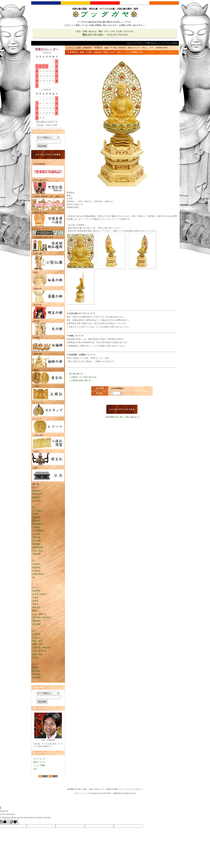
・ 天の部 (48, 328)
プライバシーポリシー (135, 789)
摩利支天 (37, 607)
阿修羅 (36, 668)
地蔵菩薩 (37, 517)
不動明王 (37, 564)
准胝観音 (37, 527)
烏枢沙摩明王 (39, 574)
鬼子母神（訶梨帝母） (42, 617)
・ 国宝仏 (48, 458)
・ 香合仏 (48, 377)
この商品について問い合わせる (83, 377)
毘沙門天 (37, 591)
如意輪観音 (38, 524)
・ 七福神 (48, 344)
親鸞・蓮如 (38, 654)
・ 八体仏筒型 (48, 442)
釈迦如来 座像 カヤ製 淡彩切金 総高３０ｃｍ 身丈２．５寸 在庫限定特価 (131, 48)
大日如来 (37, 501)
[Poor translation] (13, 822)
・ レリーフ (48, 425)
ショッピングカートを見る (167, 43)
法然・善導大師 (40, 651)
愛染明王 (37, 568)
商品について (39, 762)
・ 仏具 (48, 474)
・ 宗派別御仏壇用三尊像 (48, 244)
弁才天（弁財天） (41, 594)
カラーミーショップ (82, 793)
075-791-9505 (96, 35)
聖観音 (36, 514)
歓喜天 (36, 611)
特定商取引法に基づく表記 (77, 789)
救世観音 (37, 674)
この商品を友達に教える (80, 380)
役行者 (36, 658)
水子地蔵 (37, 541)
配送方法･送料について (115, 789)
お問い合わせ (151, 43)
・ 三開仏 (48, 393)
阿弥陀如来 (38, 494)
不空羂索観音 (39, 531)
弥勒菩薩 (37, 554)
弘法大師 (37, 634)
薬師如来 (37, 497)
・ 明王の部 (48, 312)
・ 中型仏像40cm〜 (48, 187)
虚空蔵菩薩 (38, 547)
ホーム (130, 43)
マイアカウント (139, 43)
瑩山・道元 (38, 641)
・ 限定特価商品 (48, 171)
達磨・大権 (38, 644)
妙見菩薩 (37, 624)
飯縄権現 (37, 621)
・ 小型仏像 (48, 261)
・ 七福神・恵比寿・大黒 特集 (48, 203)
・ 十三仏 (48, 232)
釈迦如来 (37, 491)
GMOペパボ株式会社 (114, 793)
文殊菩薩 (37, 534)
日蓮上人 (37, 638)
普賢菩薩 (37, 537)
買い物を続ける (76, 374)
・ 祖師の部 (48, 360)
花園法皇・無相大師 (42, 648)
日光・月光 (38, 551)
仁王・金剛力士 (40, 614)
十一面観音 (38, 511)
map (35, 769)
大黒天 (36, 597)
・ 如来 (48, 279)
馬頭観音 (37, 521)
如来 (79, 48)
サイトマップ (39, 759)
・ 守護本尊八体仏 (48, 219)
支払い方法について (97, 789)
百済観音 (37, 671)
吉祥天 (36, 601)
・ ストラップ (48, 409)
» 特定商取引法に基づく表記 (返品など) (122, 417)
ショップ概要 (39, 765)
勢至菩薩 (37, 544)
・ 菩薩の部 (48, 295)
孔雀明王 (37, 571)
